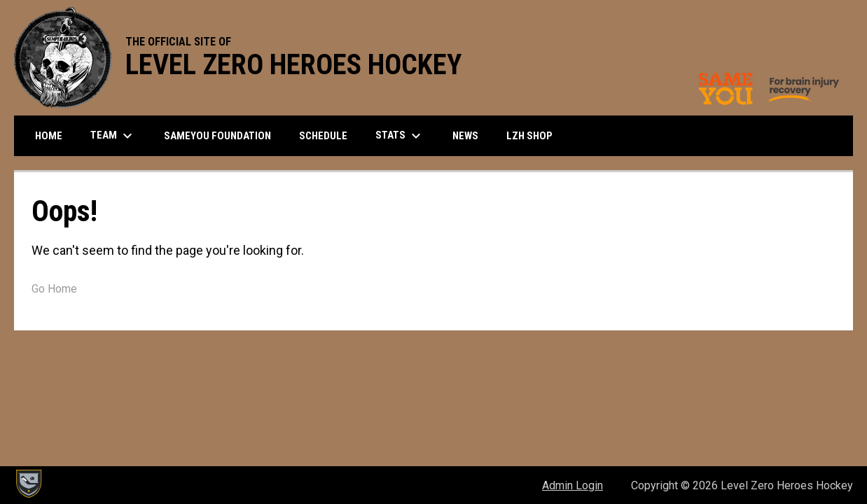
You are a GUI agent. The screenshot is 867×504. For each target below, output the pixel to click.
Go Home (54, 289)
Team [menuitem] (113, 136)
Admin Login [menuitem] (573, 485)
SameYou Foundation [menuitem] (217, 136)
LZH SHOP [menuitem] (535, 135)
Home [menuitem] (49, 136)
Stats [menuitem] (400, 136)
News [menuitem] (465, 136)
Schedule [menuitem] (323, 136)
